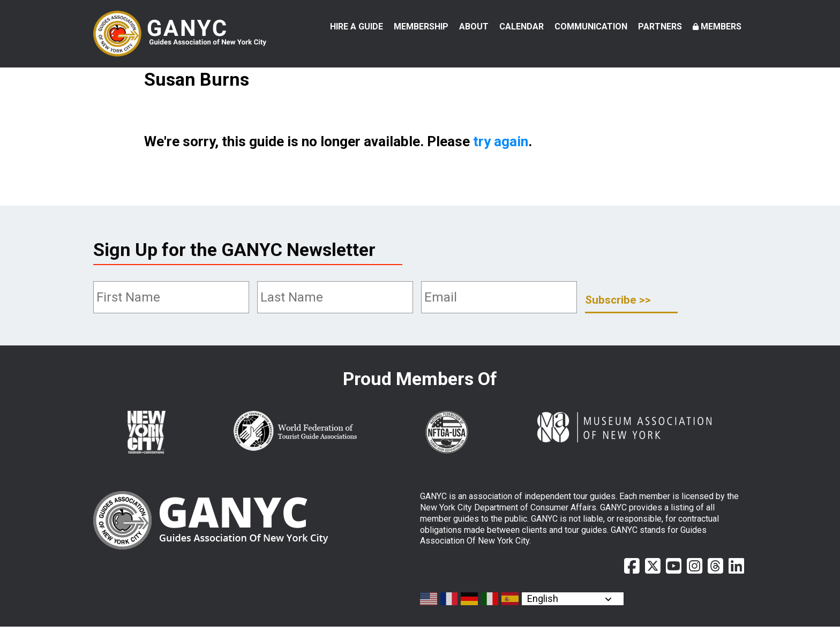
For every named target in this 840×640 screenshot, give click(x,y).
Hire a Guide (357, 27)
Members (721, 27)
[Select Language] (573, 612)
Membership (421, 27)
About (474, 27)
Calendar (522, 27)
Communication (591, 27)
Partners (660, 27)
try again (501, 155)
